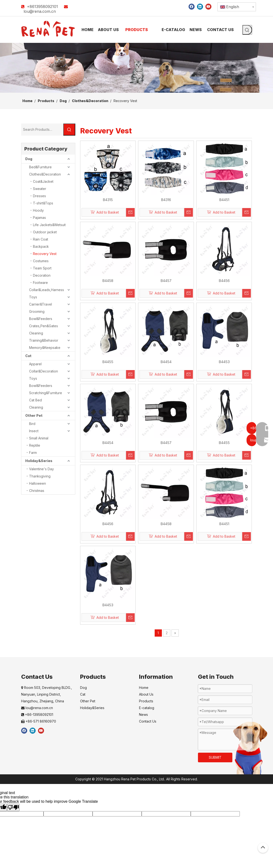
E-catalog (147, 708)
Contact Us (148, 721)
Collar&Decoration (44, 371)
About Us (146, 694)
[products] (136, 68)
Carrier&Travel (41, 304)
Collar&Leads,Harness (47, 290)
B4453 (224, 362)
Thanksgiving (40, 476)
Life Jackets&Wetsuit (49, 225)
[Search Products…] (42, 130)
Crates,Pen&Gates (44, 326)
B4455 (108, 362)
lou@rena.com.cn (40, 11)
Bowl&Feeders (41, 319)
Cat (28, 356)
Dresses (39, 196)
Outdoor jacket (45, 232)
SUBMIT (215, 757)
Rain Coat (41, 239)
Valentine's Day (41, 469)
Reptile (35, 445)
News (143, 715)
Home (144, 688)
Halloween (38, 483)
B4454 (166, 362)
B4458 (108, 281)
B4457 (166, 281)
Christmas (37, 491)
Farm (33, 453)
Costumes (41, 261)
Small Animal (39, 438)
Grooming (37, 311)
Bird (32, 424)
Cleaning (36, 333)
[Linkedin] (200, 6)
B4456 (224, 281)
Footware (40, 283)
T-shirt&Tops (43, 203)
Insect (34, 431)
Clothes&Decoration (45, 174)
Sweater (40, 189)
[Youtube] (208, 6)
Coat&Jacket (43, 181)
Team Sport (42, 268)
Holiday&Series (39, 461)
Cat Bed (35, 400)
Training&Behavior (44, 340)
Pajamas (39, 218)
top (263, 847)
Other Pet (34, 415)
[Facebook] (192, 6)
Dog (29, 159)
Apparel (35, 364)
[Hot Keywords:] (247, 30)
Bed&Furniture (40, 167)
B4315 (108, 200)
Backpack (41, 246)
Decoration (42, 275)
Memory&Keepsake (45, 348)
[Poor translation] (13, 807)
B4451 (224, 200)
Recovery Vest (45, 254)
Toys (33, 297)
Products (146, 701)
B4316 (166, 200)
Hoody (38, 210)
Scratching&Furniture (46, 393)
